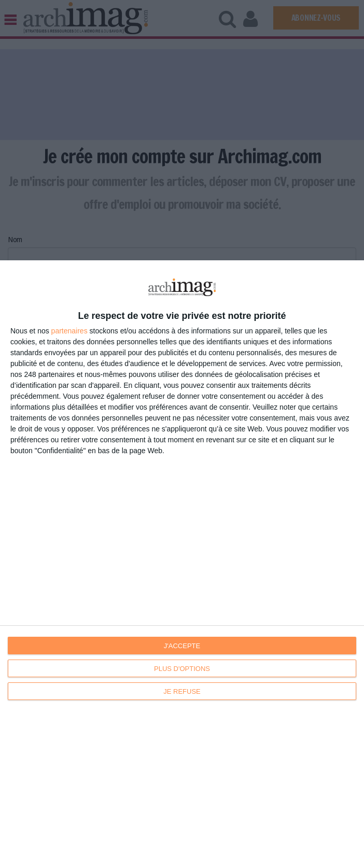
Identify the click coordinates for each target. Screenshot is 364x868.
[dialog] (182, 564)
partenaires (69, 331)
